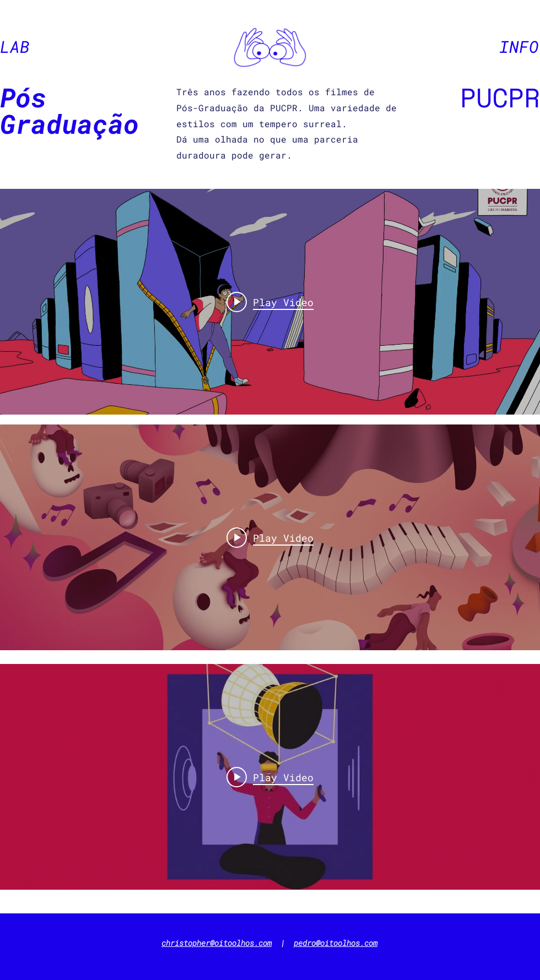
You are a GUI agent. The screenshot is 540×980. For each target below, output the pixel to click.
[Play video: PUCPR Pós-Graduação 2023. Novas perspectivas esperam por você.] (270, 777)
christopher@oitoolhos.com (217, 943)
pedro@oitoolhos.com (336, 943)
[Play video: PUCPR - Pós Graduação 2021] (270, 302)
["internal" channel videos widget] (270, 302)
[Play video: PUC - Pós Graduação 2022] (270, 537)
